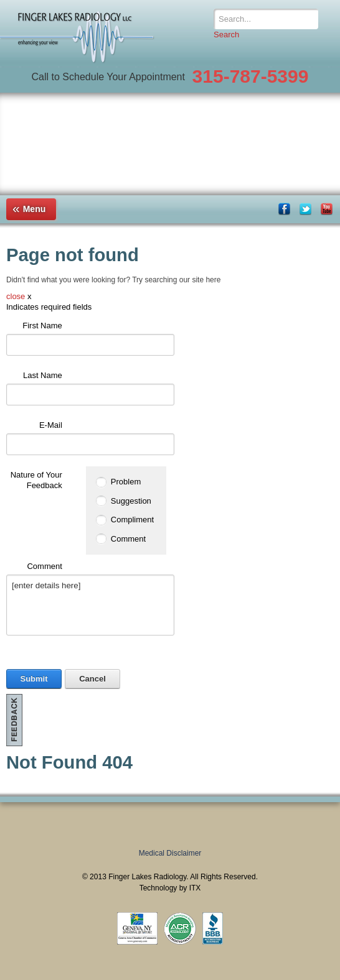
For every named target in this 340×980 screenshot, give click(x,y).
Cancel (92, 679)
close (16, 296)
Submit (34, 679)
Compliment (132, 520)
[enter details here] (90, 605)
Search (226, 35)
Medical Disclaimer (170, 853)
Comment (128, 539)
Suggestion (131, 501)
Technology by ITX (170, 888)
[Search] (266, 19)
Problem (126, 482)
